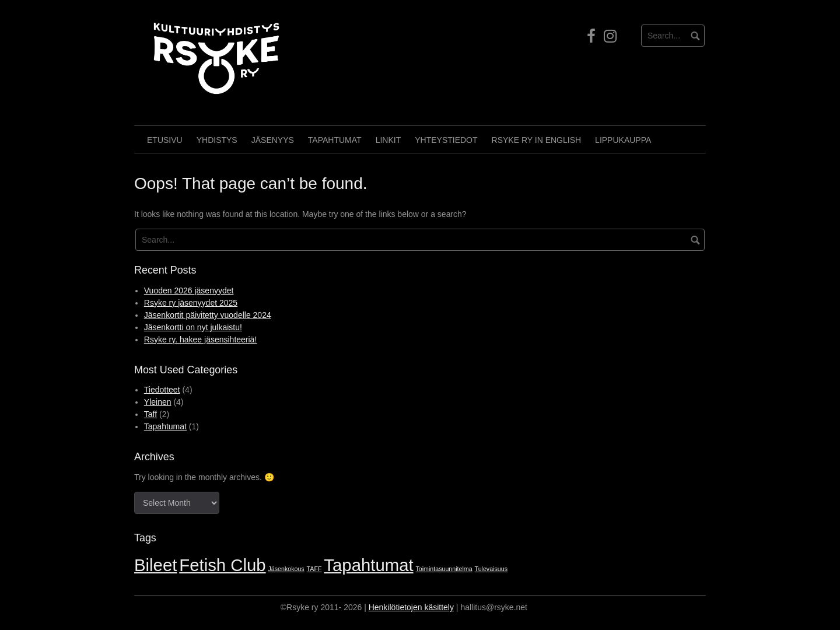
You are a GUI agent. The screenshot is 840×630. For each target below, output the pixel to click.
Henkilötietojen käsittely (411, 607)
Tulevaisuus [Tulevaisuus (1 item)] (491, 569)
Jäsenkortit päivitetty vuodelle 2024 (208, 315)
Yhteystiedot (446, 140)
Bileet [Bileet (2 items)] (155, 565)
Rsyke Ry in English (537, 140)
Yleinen (158, 402)
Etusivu (165, 140)
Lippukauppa (623, 140)
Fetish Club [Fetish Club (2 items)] (222, 565)
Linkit (388, 140)
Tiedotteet (162, 390)
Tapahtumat (335, 140)
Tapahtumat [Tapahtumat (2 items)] (368, 565)
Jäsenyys (273, 140)
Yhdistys (217, 140)
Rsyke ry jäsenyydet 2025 (191, 303)
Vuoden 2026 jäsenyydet (189, 290)
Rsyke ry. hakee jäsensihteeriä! (201, 339)
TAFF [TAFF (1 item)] (314, 569)
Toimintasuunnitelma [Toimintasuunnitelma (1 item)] (444, 569)
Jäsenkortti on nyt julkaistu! (193, 327)
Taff (150, 414)
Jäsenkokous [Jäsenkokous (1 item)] (286, 569)
